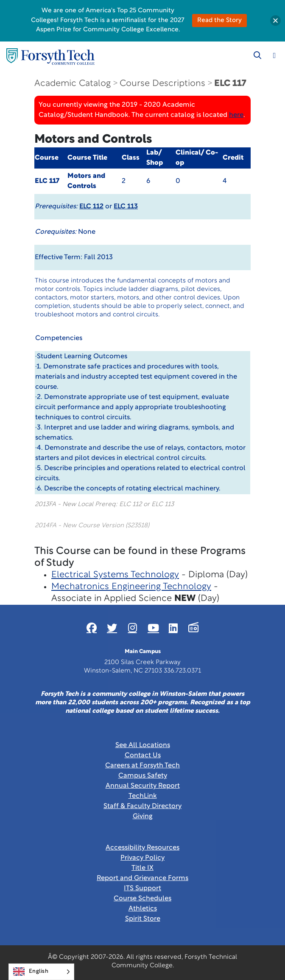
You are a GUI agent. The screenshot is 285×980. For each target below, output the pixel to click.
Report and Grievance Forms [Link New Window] (142, 878)
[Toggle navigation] (274, 55)
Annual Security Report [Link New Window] (143, 786)
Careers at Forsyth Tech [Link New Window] (142, 766)
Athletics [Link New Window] (143, 909)
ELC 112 (91, 207)
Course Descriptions (162, 84)
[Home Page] (50, 57)
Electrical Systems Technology (115, 575)
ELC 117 (230, 84)
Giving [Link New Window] (143, 817)
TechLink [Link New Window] (143, 796)
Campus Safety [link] (143, 776)
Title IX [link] (142, 868)
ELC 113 (126, 207)
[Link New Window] (92, 628)
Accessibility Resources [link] (142, 848)
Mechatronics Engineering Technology (131, 587)
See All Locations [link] (143, 745)
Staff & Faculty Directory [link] (142, 806)
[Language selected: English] (41, 972)
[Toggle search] (257, 55)
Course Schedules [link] (142, 899)
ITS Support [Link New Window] (142, 889)
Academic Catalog (73, 84)
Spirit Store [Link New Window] (143, 919)
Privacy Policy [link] (142, 858)
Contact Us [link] (143, 756)
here (236, 115)
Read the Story (219, 21)
